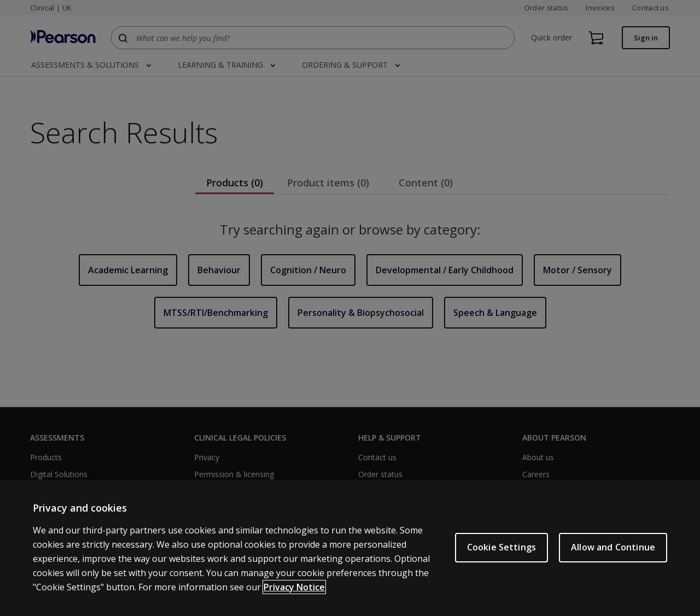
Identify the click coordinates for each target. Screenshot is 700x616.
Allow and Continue (613, 554)
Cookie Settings (501, 554)
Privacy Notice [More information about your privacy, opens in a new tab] (294, 594)
